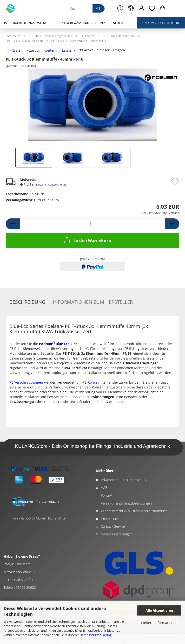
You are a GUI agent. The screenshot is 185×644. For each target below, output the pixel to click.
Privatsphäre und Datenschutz (124, 480)
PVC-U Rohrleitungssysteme (26, 23)
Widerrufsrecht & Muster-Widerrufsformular (134, 511)
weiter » (51, 50)
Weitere (118, 23)
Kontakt (107, 495)
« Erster (16, 50)
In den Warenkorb (87, 240)
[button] (131, 8)
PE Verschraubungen (26, 382)
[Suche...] (99, 8)
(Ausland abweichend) (52, 184)
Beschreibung (27, 302)
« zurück (33, 50)
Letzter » (69, 50)
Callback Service (113, 526)
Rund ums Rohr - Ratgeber (161, 23)
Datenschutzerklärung (96, 635)
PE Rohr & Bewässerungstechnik (80, 23)
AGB (104, 488)
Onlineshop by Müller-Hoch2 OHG (39, 518)
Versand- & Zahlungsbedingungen (126, 503)
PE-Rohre (90, 382)
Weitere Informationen (159, 623)
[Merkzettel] (152, 8)
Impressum (109, 519)
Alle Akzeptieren (159, 610)
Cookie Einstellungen (117, 534)
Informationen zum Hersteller (93, 302)
